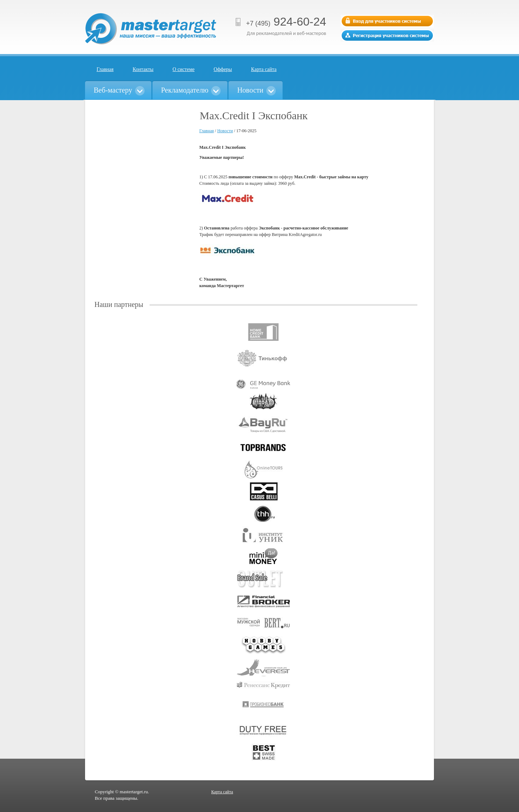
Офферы (223, 69)
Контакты (143, 69)
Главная (105, 69)
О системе (184, 69)
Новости (225, 131)
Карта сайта (264, 69)
